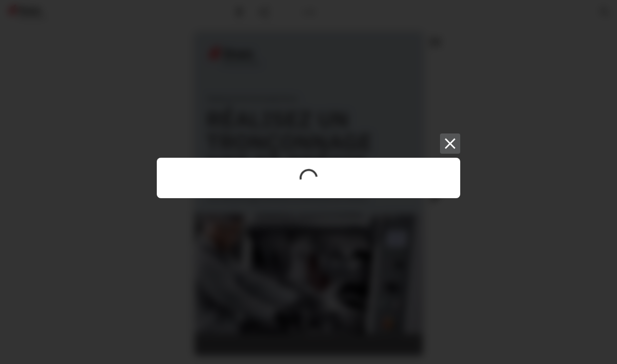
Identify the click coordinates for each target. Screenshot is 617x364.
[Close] (450, 144)
